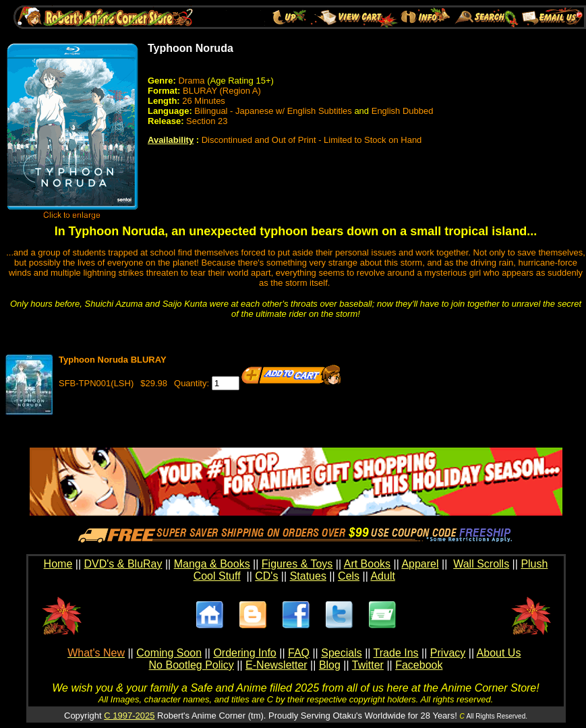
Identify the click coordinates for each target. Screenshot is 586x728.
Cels (349, 576)
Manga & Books (212, 564)
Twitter (368, 665)
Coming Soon (169, 653)
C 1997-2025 (129, 716)
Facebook (419, 665)
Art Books (367, 564)
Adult (382, 576)
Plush (534, 564)
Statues (308, 576)
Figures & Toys (297, 564)
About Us (499, 653)
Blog (330, 665)
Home (58, 564)
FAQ (299, 653)
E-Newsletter (276, 665)
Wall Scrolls (481, 564)
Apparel (420, 564)
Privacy (448, 653)
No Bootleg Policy (192, 665)
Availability (171, 140)
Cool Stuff (217, 576)
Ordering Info (244, 653)
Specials (341, 653)
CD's (266, 576)
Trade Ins (396, 653)
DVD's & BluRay (123, 564)
